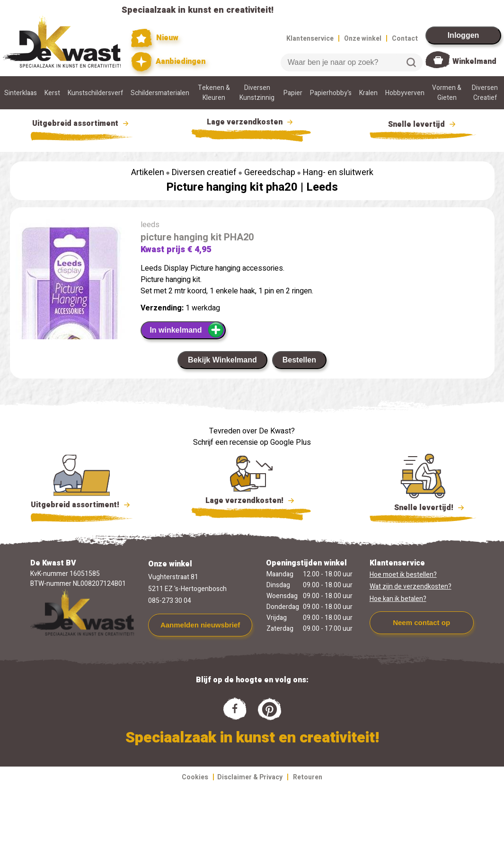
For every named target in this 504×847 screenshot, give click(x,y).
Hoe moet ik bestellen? (403, 575)
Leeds (322, 187)
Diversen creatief (204, 172)
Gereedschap (270, 172)
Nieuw (155, 38)
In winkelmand (187, 330)
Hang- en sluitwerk (338, 172)
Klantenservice (310, 39)
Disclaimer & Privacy (250, 777)
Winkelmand (474, 62)
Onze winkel (363, 39)
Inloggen (464, 35)
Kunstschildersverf (95, 93)
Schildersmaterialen (160, 93)
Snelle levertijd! (423, 507)
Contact (405, 39)
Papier (293, 93)
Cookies (195, 777)
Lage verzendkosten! (251, 502)
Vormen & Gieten (447, 93)
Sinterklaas (21, 93)
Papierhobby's (331, 93)
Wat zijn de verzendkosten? (411, 587)
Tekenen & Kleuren (214, 93)
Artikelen (148, 172)
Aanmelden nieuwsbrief (200, 625)
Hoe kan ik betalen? (398, 599)
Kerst (52, 93)
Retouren (308, 777)
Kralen (368, 93)
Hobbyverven (405, 93)
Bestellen (299, 360)
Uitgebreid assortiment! (82, 505)
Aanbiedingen (168, 62)
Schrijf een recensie (225, 442)
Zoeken (411, 62)
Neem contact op (421, 622)
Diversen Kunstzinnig (257, 93)
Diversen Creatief (485, 93)
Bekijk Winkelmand (222, 360)
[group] (71, 312)
